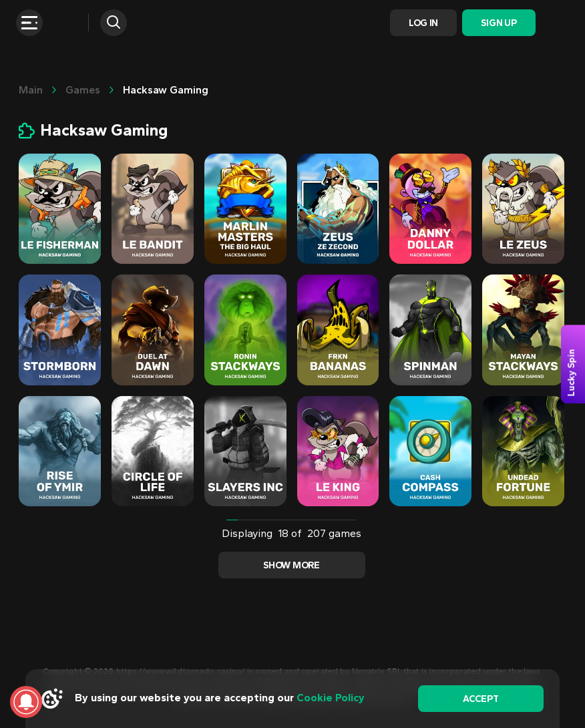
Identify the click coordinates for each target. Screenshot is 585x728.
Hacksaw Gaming (166, 90)
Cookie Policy (331, 698)
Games (83, 90)
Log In (423, 23)
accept (480, 699)
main (31, 90)
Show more (291, 565)
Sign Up (499, 23)
